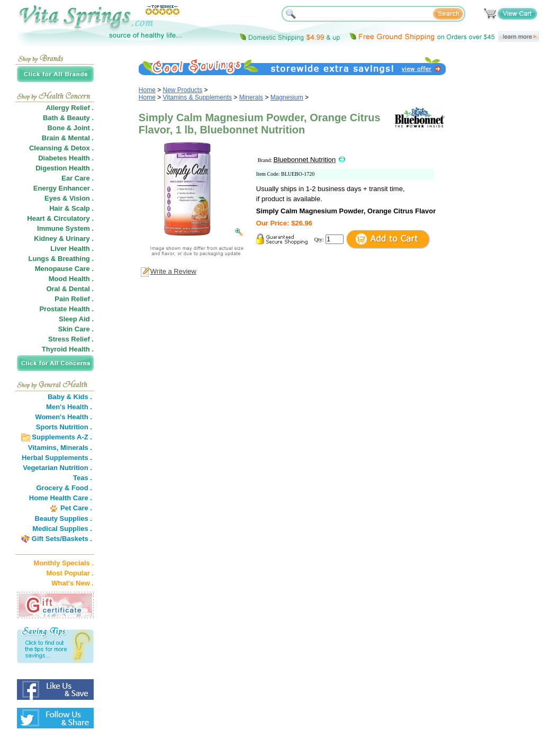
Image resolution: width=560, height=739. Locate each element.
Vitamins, (43, 448)
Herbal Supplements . (57, 458)
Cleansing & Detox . (61, 148)
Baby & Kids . (70, 397)
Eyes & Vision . (69, 198)
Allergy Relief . (70, 108)
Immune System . (65, 228)
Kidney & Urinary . (64, 238)
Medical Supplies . (62, 529)
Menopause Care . (64, 269)
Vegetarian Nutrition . (57, 468)
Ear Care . (78, 178)
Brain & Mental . (68, 138)
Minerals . (76, 448)
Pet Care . (76, 508)
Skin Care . (76, 329)
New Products (183, 90)
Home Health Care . (61, 498)
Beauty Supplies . (64, 519)
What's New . (73, 583)
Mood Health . (71, 279)
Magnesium (287, 97)
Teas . (83, 478)
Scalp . (83, 208)
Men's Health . (69, 407)
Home (147, 90)
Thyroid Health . (68, 349)
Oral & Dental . (70, 289)
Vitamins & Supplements (198, 97)
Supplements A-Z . (62, 437)
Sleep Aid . (76, 319)
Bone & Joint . (71, 128)
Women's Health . (64, 417)
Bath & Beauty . (68, 118)
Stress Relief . (71, 339)
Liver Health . (72, 249)
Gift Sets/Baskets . (62, 539)
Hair (56, 208)
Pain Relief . (74, 299)
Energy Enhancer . (64, 188)
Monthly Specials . (64, 563)
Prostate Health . (66, 309)
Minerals (251, 97)
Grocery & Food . (64, 488)
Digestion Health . (65, 168)
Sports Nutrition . (64, 427)
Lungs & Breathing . (61, 259)
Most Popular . (70, 573)
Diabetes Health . (66, 158)
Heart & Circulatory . (60, 218)
